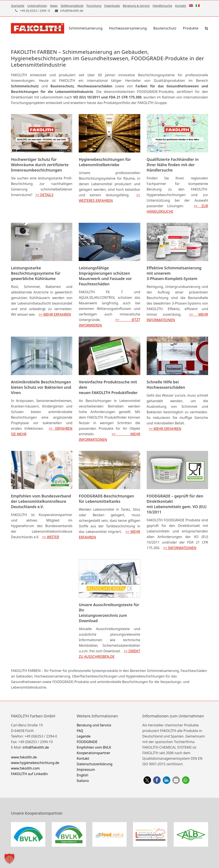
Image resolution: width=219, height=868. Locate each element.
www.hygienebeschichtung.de (35, 763)
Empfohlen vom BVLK (94, 747)
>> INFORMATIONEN (180, 548)
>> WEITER (51, 537)
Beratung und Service (94, 725)
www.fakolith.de (24, 757)
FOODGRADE (87, 742)
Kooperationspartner (93, 753)
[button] (206, 28)
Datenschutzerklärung (94, 764)
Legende (84, 736)
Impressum (86, 770)
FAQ (80, 731)
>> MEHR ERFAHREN (55, 314)
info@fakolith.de (36, 747)
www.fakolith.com (25, 768)
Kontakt (83, 758)
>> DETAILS (44, 195)
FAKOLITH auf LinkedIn (29, 774)
